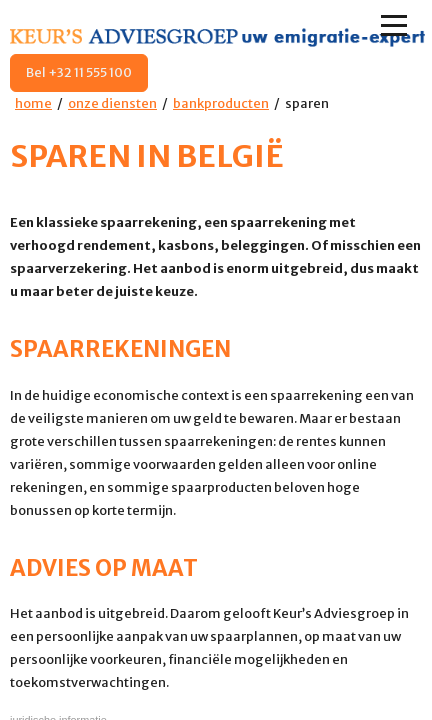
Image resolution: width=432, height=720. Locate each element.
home (33, 103)
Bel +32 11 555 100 (79, 72)
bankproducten (221, 103)
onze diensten (112, 103)
